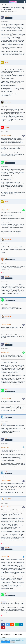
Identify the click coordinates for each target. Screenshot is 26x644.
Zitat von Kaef (5, 447)
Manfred (4, 11)
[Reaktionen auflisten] (2, 272)
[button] (2, 2)
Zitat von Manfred (6, 135)
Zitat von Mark (5, 210)
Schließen (13, 642)
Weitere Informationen (5, 642)
